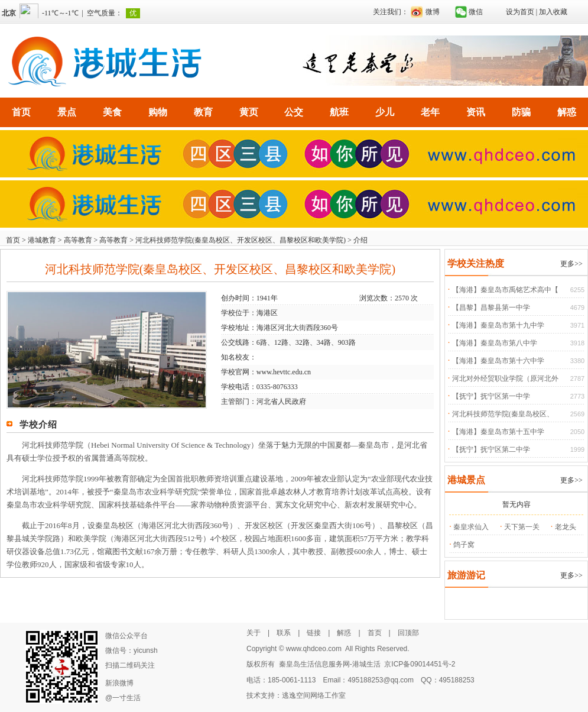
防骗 (521, 112)
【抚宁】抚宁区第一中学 (491, 396)
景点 (67, 112)
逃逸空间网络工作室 (314, 695)
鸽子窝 (464, 545)
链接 (314, 633)
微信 (476, 12)
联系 (284, 633)
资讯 (476, 112)
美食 (112, 112)
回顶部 (408, 633)
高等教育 (78, 240)
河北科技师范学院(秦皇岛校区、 (503, 414)
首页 (21, 112)
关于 (254, 633)
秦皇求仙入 (471, 527)
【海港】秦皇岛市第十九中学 (498, 325)
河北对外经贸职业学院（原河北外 (505, 378)
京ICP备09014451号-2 (420, 664)
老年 (430, 112)
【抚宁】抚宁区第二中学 (491, 449)
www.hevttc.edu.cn (284, 372)
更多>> (571, 264)
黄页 (249, 112)
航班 (339, 112)
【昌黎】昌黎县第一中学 (491, 308)
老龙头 (566, 527)
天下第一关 (522, 527)
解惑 (567, 112)
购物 (158, 112)
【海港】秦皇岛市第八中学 (495, 343)
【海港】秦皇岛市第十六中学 (498, 361)
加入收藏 (553, 12)
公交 (294, 112)
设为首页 (520, 12)
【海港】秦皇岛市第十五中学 (498, 432)
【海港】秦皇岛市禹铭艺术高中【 (505, 290)
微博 (433, 12)
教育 (203, 112)
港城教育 (42, 240)
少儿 (385, 112)
